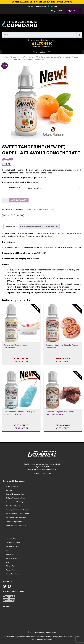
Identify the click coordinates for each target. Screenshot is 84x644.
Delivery (9, 490)
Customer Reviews (13, 542)
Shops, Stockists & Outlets (16, 525)
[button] (40, 52)
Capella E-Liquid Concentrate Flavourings (54, 57)
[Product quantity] (6, 201)
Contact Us (10, 554)
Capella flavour (49, 247)
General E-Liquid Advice (15, 494)
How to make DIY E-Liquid (15, 502)
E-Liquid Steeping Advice (15, 498)
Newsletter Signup (13, 574)
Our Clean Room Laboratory (16, 518)
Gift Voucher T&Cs (13, 546)
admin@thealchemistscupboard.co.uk (42, 470)
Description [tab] (11, 226)
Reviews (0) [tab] (52, 226)
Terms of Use (10, 570)
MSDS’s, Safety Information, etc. (18, 510)
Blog (7, 550)
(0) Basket (73, 11)
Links (8, 562)
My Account (56, 11)
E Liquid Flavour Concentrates (23, 57)
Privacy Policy (11, 566)
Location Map (11, 538)
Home (7, 57)
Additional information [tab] (32, 226)
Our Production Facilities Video (17, 514)
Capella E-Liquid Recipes (15, 522)
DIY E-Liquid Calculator (14, 506)
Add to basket (19, 200)
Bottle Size (14, 188)
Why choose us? (12, 486)
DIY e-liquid (60, 290)
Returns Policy (11, 558)
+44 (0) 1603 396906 (42, 467)
